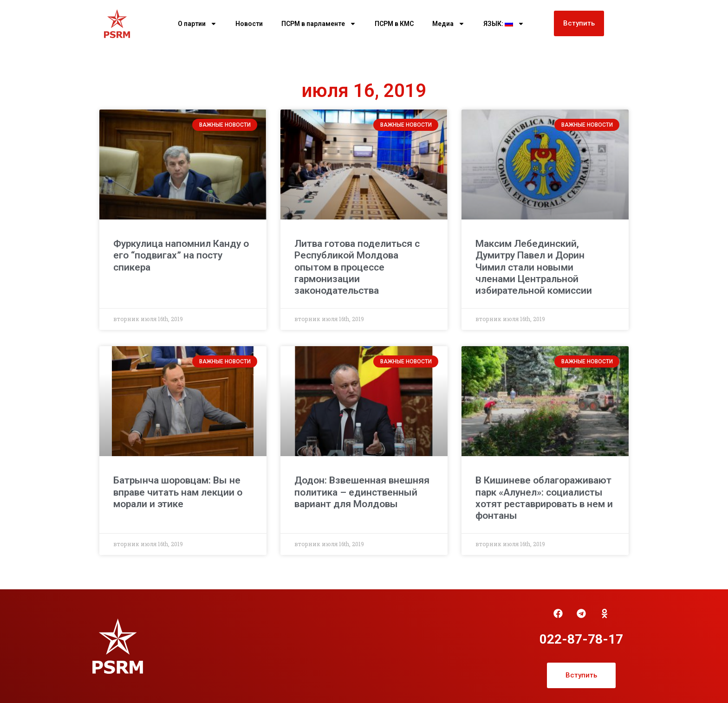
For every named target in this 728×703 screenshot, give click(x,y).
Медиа (448, 24)
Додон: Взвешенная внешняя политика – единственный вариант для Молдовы (362, 492)
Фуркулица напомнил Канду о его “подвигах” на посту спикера (181, 255)
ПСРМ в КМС (394, 24)
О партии (197, 24)
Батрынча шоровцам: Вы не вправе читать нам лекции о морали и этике (178, 492)
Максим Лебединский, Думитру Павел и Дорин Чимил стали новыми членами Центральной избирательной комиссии (534, 267)
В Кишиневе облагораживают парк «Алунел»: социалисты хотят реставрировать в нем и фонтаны (544, 498)
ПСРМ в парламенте (319, 24)
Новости (249, 24)
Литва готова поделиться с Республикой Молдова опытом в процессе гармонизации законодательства (357, 267)
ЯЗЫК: (504, 24)
